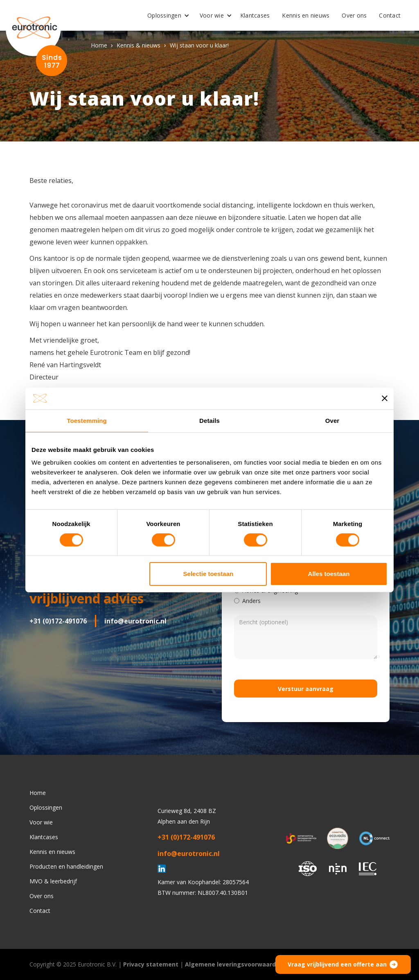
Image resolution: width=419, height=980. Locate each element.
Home (99, 45)
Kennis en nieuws (306, 15)
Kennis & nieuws (139, 45)
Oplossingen (164, 15)
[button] (165, 16)
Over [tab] (332, 420)
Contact (390, 15)
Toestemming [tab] (87, 420)
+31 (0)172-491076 (58, 621)
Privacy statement (151, 964)
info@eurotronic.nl (135, 621)
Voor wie (212, 15)
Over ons (354, 15)
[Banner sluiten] (385, 398)
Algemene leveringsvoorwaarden (234, 964)
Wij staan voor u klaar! (199, 45)
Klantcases (255, 15)
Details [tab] (209, 420)
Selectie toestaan (208, 574)
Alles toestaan (329, 574)
